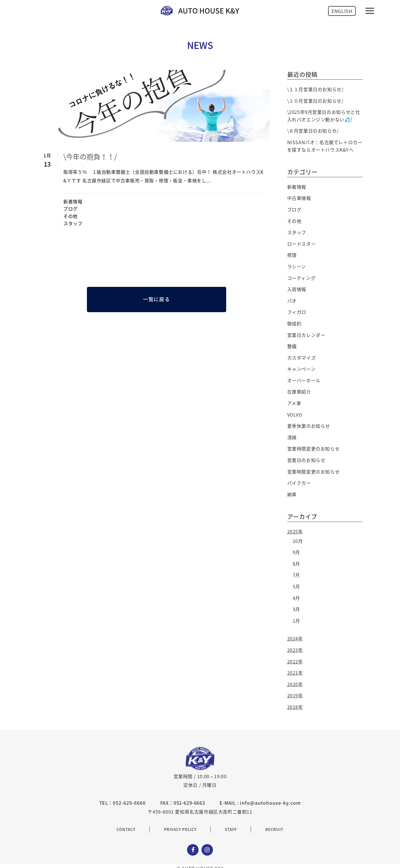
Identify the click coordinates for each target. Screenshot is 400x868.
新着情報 (73, 201)
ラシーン (297, 266)
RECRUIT (274, 829)
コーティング (301, 278)
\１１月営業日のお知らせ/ (315, 89)
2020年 (295, 684)
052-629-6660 (129, 803)
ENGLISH (342, 11)
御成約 (294, 323)
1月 (296, 621)
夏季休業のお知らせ (309, 426)
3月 (296, 609)
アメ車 (294, 403)
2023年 (295, 650)
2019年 (295, 695)
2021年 (295, 673)
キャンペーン (301, 369)
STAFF (231, 829)
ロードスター (302, 244)
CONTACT (126, 829)
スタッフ (73, 223)
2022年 (295, 661)
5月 (296, 586)
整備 (292, 346)
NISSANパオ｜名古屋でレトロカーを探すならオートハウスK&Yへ (325, 146)
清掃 (292, 437)
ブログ (71, 209)
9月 (296, 552)
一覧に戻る (156, 299)
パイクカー (299, 483)
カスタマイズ (302, 358)
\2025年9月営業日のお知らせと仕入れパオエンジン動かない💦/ (324, 116)
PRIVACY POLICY (180, 829)
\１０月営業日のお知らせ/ (315, 101)
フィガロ (297, 312)
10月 (298, 541)
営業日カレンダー (306, 335)
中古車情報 (299, 198)
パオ (292, 301)
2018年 (295, 707)
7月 (296, 575)
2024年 (295, 638)
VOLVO (295, 415)
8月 (296, 564)
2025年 (295, 531)
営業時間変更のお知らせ (314, 449)
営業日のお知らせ (306, 460)
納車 (292, 494)
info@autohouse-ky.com (270, 803)
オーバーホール (304, 380)
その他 (71, 216)
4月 (296, 598)
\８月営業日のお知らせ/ (313, 131)
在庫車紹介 (299, 392)
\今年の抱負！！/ (90, 157)
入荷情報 (297, 289)
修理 (292, 255)
